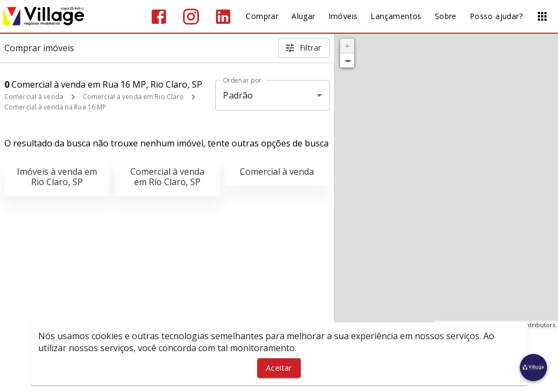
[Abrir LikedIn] (223, 17)
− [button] (348, 60)
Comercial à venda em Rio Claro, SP (167, 177)
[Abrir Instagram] (191, 17)
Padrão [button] (238, 95)
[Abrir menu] (542, 16)
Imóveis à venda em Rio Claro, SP (57, 177)
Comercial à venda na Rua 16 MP (55, 107)
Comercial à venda (34, 97)
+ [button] (347, 46)
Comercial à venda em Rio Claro (133, 97)
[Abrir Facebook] (159, 17)
